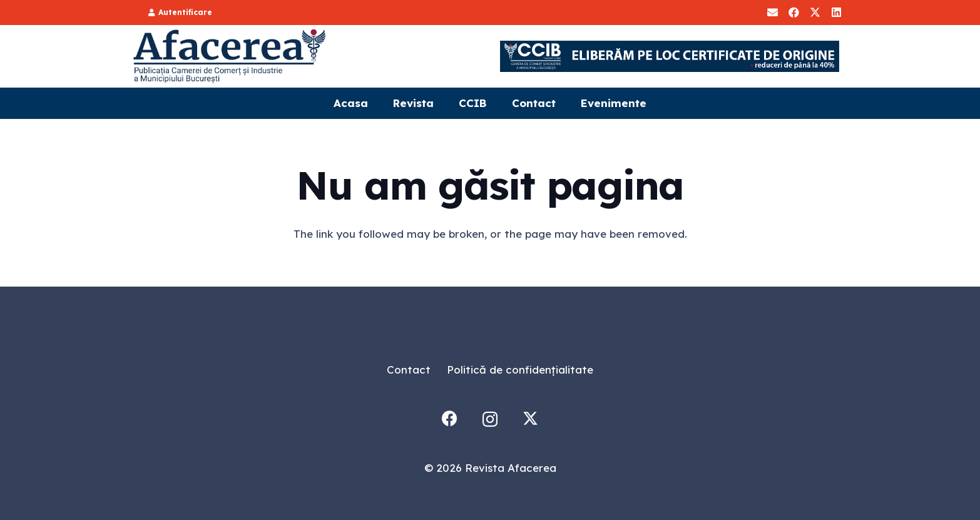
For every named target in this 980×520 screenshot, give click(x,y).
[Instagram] (490, 419)
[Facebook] (794, 13)
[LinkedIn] (836, 13)
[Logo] (230, 56)
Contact (409, 370)
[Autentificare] (180, 13)
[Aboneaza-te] (772, 13)
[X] (815, 13)
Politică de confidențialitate (520, 370)
